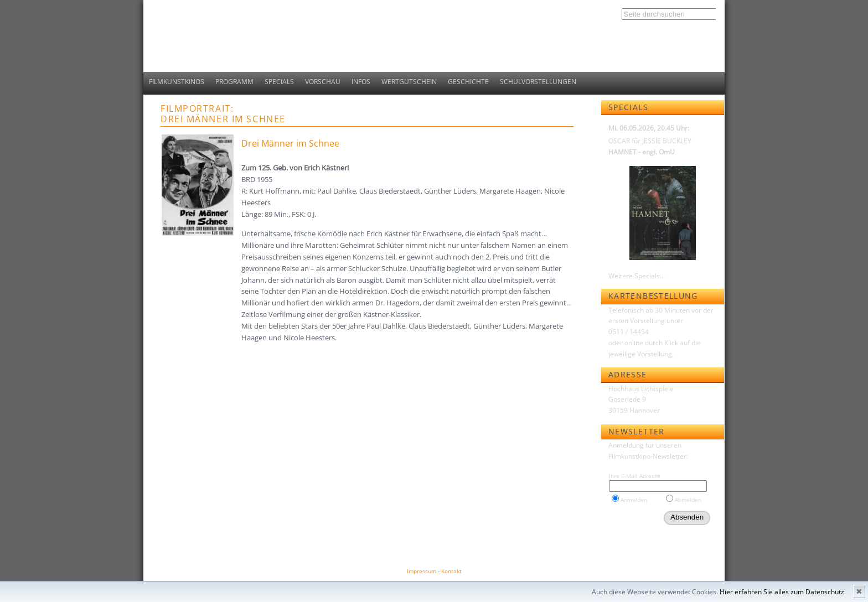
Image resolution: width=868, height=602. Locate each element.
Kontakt (451, 571)
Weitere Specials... (637, 276)
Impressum (422, 571)
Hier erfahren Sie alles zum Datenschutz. (783, 592)
